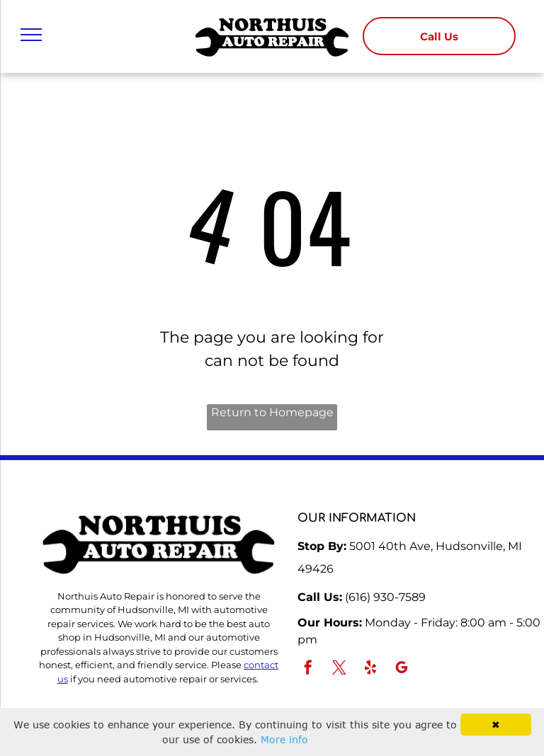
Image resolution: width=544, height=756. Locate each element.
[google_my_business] (402, 669)
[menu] (31, 35)
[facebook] (308, 669)
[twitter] (339, 669)
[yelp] (370, 669)
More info (284, 739)
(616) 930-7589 (385, 597)
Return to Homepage (272, 412)
